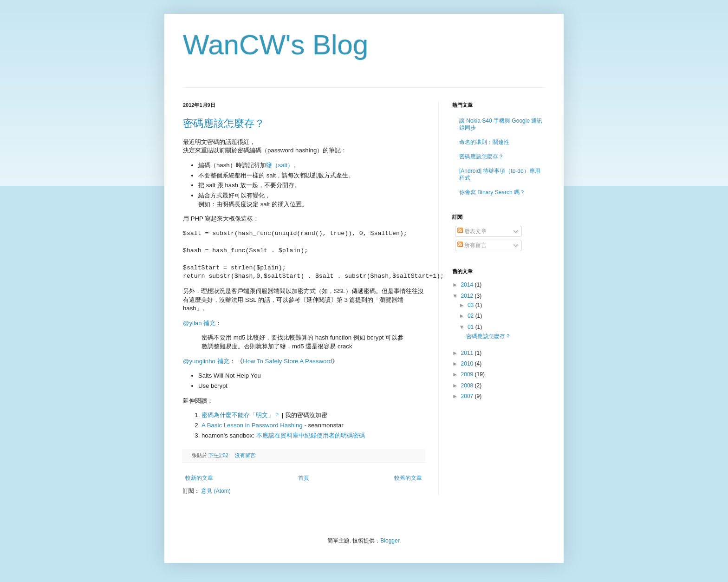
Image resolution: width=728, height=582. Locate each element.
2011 (468, 353)
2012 (468, 296)
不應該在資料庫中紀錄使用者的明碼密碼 (311, 435)
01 (471, 327)
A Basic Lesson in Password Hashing (252, 425)
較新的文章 (199, 478)
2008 (468, 386)
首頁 (304, 478)
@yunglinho (199, 361)
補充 (209, 323)
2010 (468, 364)
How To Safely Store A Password (287, 361)
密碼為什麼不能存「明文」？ (241, 415)
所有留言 (472, 245)
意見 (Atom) (216, 491)
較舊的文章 (408, 478)
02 (471, 316)
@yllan (192, 323)
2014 (468, 285)
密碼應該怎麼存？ (224, 123)
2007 (468, 396)
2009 (468, 374)
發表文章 (472, 231)
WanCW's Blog (276, 45)
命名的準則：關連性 (484, 142)
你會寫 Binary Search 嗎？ (492, 192)
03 (471, 305)
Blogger (390, 541)
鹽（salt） (280, 165)
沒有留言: (247, 455)
